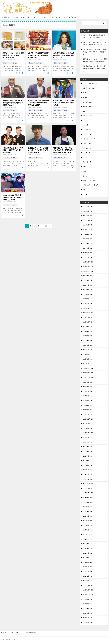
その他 (85, 97)
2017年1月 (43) (88, 581)
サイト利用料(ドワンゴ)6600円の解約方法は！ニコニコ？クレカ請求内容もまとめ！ (95, 52)
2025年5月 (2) (87, 206)
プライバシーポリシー (41, 17)
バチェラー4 (87, 125)
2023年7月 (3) (87, 285)
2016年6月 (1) (87, 608)
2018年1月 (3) (87, 530)
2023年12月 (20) (88, 262)
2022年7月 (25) (88, 336)
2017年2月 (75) (88, 576)
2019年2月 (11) (88, 474)
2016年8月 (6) (87, 604)
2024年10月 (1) (88, 230)
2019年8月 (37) (88, 451)
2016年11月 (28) (88, 590)
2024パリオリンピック (90, 83)
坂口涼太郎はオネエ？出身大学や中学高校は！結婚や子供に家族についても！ (95, 69)
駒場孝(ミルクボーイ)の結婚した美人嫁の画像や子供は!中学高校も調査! (38, 103)
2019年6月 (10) (88, 461)
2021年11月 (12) (88, 373)
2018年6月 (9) (87, 511)
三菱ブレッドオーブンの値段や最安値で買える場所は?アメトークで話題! (13, 55)
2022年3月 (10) (88, 354)
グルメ (85, 111)
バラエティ (86, 153)
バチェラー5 (87, 130)
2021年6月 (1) (87, 396)
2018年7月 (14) (88, 507)
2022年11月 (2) (88, 317)
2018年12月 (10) (88, 484)
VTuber (85, 93)
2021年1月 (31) (88, 414)
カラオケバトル (88, 107)
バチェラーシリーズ (89, 139)
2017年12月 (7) (88, 535)
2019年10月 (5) (88, 442)
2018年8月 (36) (88, 502)
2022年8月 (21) (88, 331)
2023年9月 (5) (87, 276)
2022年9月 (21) (88, 327)
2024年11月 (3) (88, 225)
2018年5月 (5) (87, 516)
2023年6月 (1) (87, 290)
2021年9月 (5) (87, 382)
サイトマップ (56, 17)
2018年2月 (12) (88, 525)
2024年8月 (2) (87, 234)
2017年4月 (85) (88, 567)
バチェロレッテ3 (88, 148)
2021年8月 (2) (87, 387)
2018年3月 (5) (87, 521)
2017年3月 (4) (87, 571)
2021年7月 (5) (87, 391)
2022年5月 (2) (87, 345)
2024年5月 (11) (88, 248)
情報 (84, 167)
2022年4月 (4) (87, 350)
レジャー (86, 157)
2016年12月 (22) (88, 585)
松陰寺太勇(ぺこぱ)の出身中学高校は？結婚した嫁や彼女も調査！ (64, 103)
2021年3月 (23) (88, 405)
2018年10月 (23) (88, 493)
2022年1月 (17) (88, 364)
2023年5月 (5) (87, 294)
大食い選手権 (87, 162)
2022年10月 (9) (88, 322)
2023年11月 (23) (88, 267)
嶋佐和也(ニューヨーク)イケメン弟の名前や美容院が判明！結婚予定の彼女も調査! (64, 150)
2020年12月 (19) (88, 419)
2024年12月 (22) (88, 220)
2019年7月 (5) (87, 456)
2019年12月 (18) (88, 433)
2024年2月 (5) (87, 253)
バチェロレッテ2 (88, 143)
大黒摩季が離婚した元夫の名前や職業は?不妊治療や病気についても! (64, 55)
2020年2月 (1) (87, 428)
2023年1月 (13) (88, 308)
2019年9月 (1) (87, 447)
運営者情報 (5, 17)
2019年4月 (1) (87, 470)
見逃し (85, 190)
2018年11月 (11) (88, 488)
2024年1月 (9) (87, 257)
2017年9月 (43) (88, 544)
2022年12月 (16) (88, 313)
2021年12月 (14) (88, 368)
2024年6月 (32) (88, 243)
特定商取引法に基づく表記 (21, 17)
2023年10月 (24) (88, 271)
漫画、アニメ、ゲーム (90, 180)
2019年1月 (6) (87, 479)
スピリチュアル (88, 116)
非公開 (85, 194)
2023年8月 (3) (87, 280)
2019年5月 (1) (87, 465)
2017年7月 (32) (88, 553)
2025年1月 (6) (87, 216)
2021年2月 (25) (88, 410)
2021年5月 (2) (87, 401)
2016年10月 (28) (88, 595)
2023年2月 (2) (87, 303)
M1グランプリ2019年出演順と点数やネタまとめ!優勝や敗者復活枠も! (38, 55)
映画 (84, 171)
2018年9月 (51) (88, 498)
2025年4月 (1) (87, 211)
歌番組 (85, 176)
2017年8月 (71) (88, 548)
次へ (47, 226)
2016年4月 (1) (87, 618)
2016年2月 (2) (87, 622)
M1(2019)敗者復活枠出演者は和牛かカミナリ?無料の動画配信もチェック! (13, 197)
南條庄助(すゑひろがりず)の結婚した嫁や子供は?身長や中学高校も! (13, 150)
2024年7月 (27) (88, 239)
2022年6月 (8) (87, 341)
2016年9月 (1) (87, 599)
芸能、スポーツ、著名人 (10, 63)
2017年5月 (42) (88, 562)
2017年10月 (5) (88, 539)
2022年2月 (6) (87, 359)
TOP (10, 633)
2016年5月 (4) (87, 613)
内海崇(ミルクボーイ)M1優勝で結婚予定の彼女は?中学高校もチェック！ (13, 103)
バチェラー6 (87, 134)
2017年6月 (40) (88, 558)
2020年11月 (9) (88, 424)
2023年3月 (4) (87, 299)
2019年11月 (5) (88, 438)
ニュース (86, 120)
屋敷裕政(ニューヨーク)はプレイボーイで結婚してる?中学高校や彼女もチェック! (38, 150)
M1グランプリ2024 (70, 17)
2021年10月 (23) (88, 377)
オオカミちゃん (88, 102)
